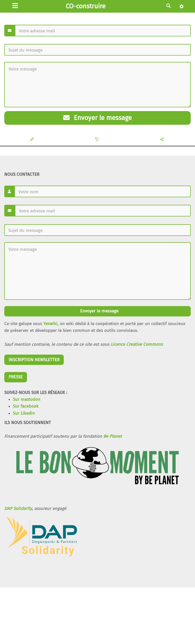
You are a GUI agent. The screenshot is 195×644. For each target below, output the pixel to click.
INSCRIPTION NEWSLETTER (34, 360)
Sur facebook (26, 406)
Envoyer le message (97, 118)
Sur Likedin (24, 413)
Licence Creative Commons (137, 344)
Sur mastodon (27, 399)
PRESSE (16, 377)
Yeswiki (50, 324)
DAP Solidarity (18, 509)
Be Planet (112, 436)
